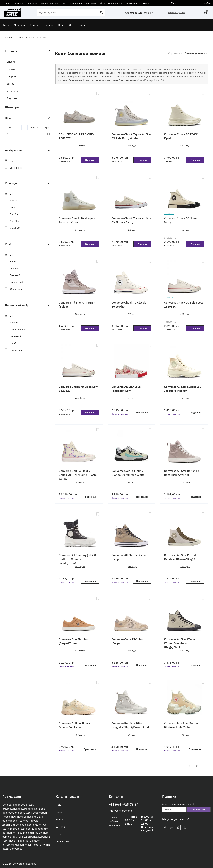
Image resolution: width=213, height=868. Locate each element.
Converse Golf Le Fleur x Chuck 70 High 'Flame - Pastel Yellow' (78, 475)
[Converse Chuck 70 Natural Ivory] (184, 193)
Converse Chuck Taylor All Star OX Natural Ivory (131, 220)
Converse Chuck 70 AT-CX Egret (181, 136)
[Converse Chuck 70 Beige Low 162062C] (184, 277)
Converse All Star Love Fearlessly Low (126, 389)
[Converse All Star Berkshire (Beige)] (132, 530)
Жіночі (60, 819)
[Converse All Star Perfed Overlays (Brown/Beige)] (184, 530)
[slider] (7, 134)
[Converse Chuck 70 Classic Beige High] (132, 277)
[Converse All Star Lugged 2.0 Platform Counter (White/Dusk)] (79, 530)
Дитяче (60, 826)
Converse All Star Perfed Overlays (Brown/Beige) (180, 557)
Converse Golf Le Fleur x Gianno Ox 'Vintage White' (128, 473)
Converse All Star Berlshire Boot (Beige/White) (181, 473)
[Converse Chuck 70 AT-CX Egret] (184, 109)
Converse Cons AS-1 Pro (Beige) (127, 641)
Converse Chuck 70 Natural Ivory (182, 220)
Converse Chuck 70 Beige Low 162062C (184, 304)
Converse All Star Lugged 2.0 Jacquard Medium (183, 389)
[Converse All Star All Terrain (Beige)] (79, 277)
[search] (71, 12)
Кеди (59, 804)
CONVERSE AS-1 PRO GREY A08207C (77, 136)
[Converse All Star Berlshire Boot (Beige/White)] (184, 446)
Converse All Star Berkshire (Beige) (129, 557)
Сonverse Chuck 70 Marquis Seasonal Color (77, 220)
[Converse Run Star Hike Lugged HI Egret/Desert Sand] (132, 698)
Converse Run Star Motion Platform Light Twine (181, 725)
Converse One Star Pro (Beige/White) (73, 641)
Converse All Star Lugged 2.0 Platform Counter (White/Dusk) (77, 559)
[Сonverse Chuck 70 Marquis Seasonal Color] (79, 193)
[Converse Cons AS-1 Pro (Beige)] (132, 614)
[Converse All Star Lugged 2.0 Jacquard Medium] (184, 362)
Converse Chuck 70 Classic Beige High (129, 304)
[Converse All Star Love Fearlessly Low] (132, 362)
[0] (13, 127)
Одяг (59, 834)
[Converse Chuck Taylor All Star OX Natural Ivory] (132, 193)
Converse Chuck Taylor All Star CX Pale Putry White (131, 136)
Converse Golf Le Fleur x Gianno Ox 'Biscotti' (75, 725)
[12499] (36, 127)
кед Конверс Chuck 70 (152, 80)
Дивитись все (62, 841)
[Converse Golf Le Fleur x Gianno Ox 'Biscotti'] (79, 698)
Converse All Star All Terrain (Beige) (77, 304)
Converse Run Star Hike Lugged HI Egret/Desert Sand (130, 725)
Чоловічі (61, 812)
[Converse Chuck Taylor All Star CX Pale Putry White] (132, 109)
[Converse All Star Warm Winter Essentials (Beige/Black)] (184, 614)
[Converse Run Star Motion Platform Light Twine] (184, 698)
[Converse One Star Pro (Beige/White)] (79, 614)
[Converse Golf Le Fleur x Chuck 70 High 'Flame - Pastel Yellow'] (79, 446)
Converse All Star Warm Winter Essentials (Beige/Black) (179, 643)
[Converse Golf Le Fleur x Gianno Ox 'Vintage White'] (132, 446)
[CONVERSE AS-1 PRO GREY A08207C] (79, 109)
